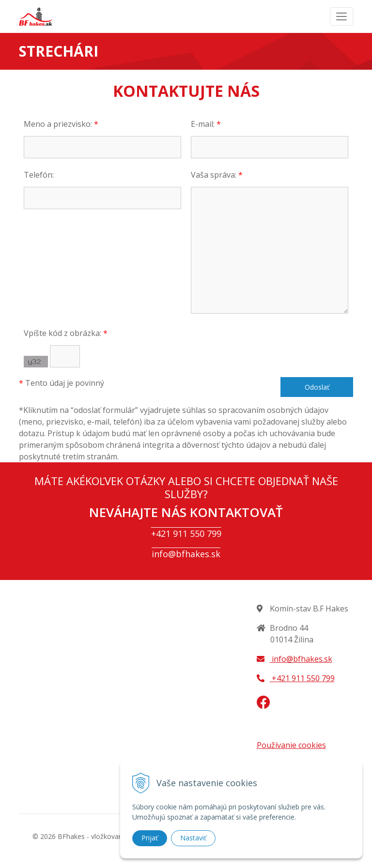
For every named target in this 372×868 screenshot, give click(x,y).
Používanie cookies (291, 745)
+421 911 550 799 (186, 533)
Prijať (150, 838)
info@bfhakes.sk (186, 554)
